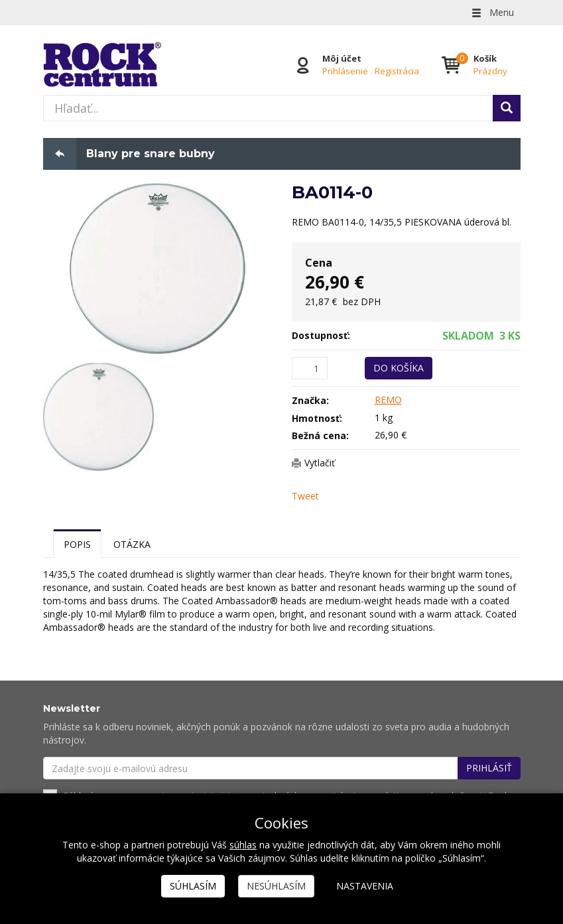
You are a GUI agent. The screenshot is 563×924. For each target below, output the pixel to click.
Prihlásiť (489, 768)
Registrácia (397, 71)
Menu (492, 12)
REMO (388, 400)
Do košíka (399, 368)
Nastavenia (365, 886)
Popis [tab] (77, 544)
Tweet (305, 496)
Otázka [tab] (132, 544)
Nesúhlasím (276, 886)
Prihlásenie (345, 71)
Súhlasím (193, 886)
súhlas (243, 845)
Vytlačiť (320, 463)
